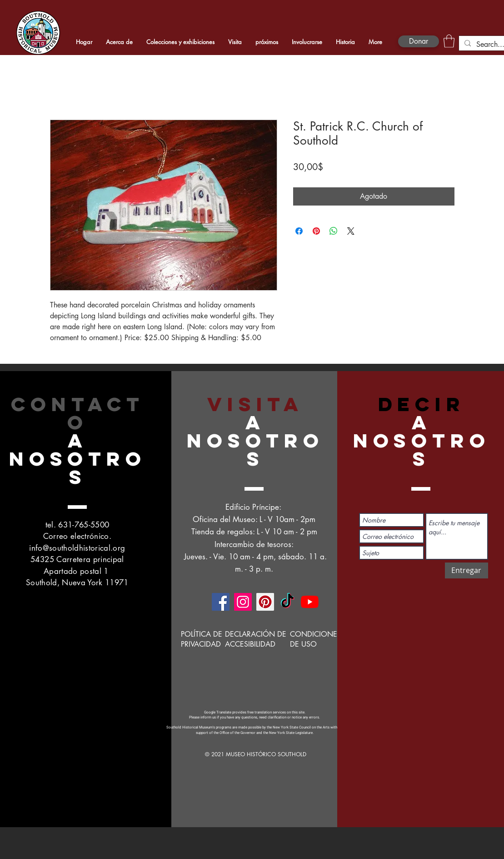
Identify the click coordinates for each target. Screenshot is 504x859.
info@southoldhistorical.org (77, 548)
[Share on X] (351, 231)
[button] (449, 41)
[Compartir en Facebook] (299, 231)
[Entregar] (467, 570)
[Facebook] (221, 602)
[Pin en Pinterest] (316, 231)
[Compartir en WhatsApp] (334, 231)
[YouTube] (310, 602)
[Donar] (419, 41)
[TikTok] (287, 602)
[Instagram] (243, 602)
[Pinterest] (265, 602)
